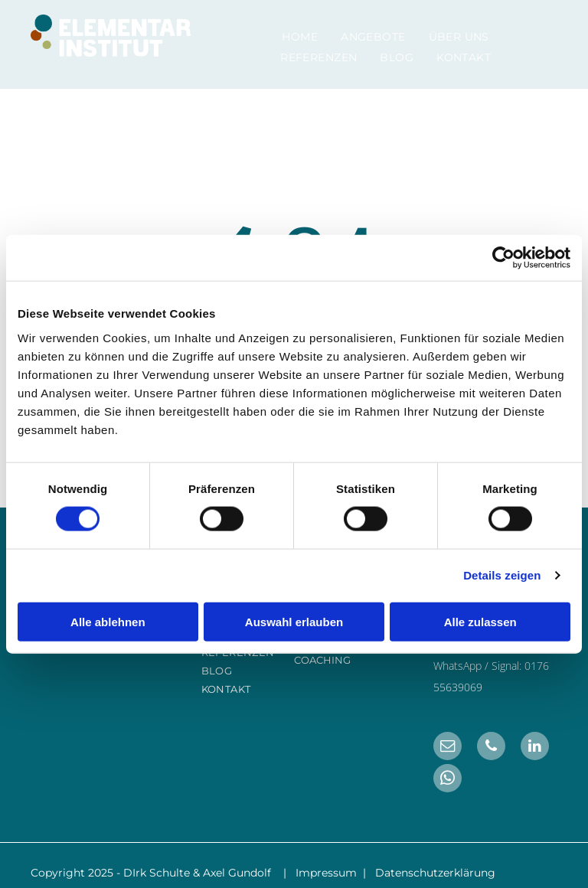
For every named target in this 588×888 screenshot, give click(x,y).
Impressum (326, 873)
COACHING (322, 660)
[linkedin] (535, 748)
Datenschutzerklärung (435, 873)
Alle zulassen (480, 621)
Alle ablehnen (108, 621)
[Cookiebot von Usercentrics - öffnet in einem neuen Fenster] (503, 258)
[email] (448, 748)
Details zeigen (502, 575)
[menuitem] (300, 37)
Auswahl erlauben (294, 621)
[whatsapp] (448, 780)
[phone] (491, 748)
